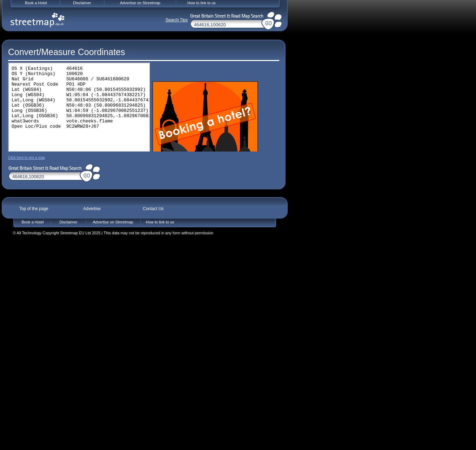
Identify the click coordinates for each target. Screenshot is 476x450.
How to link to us (160, 222)
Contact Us (153, 209)
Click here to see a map (26, 158)
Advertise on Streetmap (113, 222)
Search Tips (177, 20)
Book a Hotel (33, 222)
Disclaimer (68, 222)
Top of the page (34, 209)
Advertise (92, 209)
